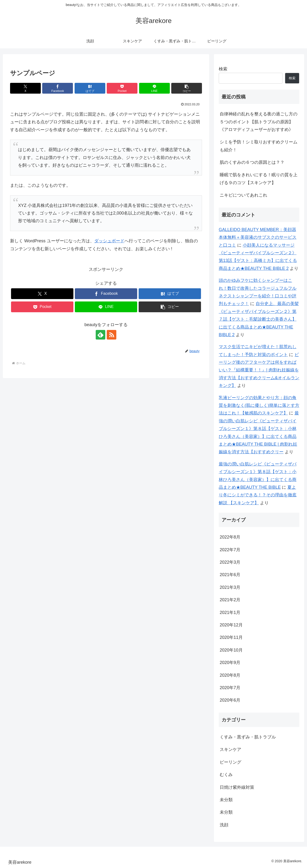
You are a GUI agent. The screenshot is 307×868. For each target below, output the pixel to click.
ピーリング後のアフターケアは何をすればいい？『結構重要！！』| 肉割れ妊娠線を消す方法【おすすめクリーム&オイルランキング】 (259, 370)
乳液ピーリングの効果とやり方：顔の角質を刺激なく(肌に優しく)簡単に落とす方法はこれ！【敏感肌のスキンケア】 (259, 406)
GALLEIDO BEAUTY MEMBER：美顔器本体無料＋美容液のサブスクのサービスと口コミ (258, 237)
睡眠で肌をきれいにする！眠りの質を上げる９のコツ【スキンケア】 (259, 179)
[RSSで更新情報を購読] (112, 335)
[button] (187, 88)
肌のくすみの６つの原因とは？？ (252, 162)
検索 (223, 69)
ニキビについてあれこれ (243, 195)
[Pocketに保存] (122, 88)
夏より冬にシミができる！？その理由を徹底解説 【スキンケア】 (258, 495)
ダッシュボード (109, 241)
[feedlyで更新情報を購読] (100, 335)
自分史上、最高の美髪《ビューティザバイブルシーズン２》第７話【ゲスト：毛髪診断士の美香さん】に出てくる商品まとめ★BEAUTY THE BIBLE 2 (259, 319)
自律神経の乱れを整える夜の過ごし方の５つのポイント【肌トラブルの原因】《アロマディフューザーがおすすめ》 (259, 122)
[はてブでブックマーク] (90, 88)
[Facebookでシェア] (58, 88)
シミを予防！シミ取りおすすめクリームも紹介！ (259, 146)
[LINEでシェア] (154, 88)
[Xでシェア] (25, 88)
